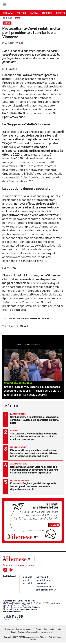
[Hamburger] (4, 5)
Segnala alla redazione (25, 629)
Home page (7, 18)
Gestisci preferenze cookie (28, 632)
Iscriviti (54, 525)
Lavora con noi (47, 632)
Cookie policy (49, 629)
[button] (60, 20)
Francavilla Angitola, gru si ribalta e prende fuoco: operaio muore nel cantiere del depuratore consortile (33, 486)
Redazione (9, 629)
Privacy (39, 629)
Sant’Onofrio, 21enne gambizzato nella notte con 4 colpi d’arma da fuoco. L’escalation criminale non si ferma (34, 436)
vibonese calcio (39, 318)
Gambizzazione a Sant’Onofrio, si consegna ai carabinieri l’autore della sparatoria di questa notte (34, 420)
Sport (17, 18)
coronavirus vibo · (18, 318)
